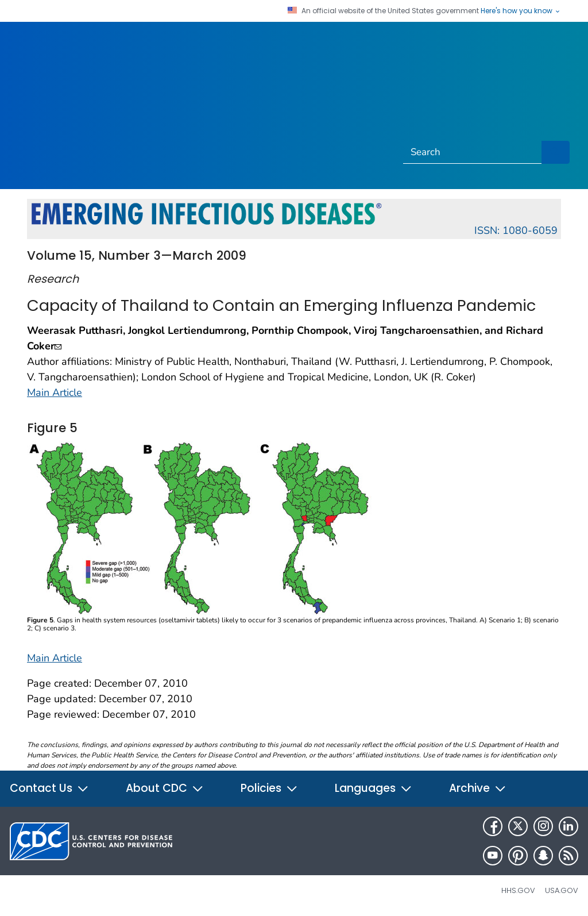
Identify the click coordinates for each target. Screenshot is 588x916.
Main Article (55, 392)
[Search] (473, 152)
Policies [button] (269, 788)
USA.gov (562, 890)
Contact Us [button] (49, 788)
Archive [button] (478, 788)
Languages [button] (374, 788)
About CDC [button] (165, 788)
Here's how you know (521, 11)
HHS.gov (518, 890)
